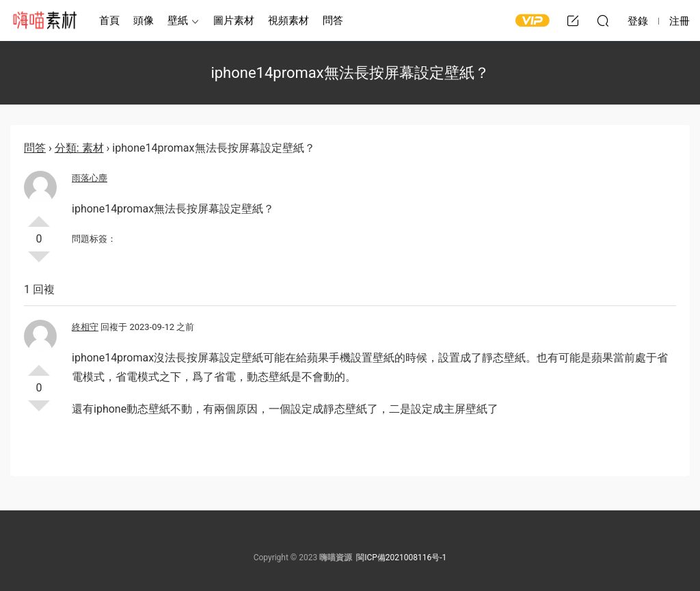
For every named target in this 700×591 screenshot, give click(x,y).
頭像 (144, 20)
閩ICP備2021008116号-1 (401, 558)
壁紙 (178, 20)
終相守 (85, 327)
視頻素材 (288, 20)
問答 (333, 20)
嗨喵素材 (44, 20)
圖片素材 (234, 20)
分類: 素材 (79, 148)
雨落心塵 (90, 178)
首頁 (109, 20)
